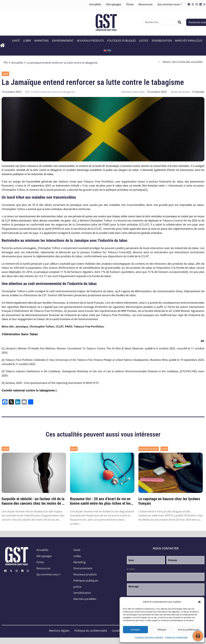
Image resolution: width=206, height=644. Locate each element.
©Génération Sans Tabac (20, 334)
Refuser (162, 630)
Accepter (135, 630)
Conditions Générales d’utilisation (149, 637)
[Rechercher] (180, 22)
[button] (199, 602)
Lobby (27, 41)
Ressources (146, 4)
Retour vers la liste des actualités (180, 62)
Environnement (63, 41)
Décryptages (114, 4)
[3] (130, 252)
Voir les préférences (188, 630)
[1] (146, 190)
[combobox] (160, 22)
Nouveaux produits (90, 41)
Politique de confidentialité (176, 637)
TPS (5, 63)
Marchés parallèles (189, 41)
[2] (75, 221)
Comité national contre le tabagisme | (29, 390)
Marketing (41, 41)
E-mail (131, 569)
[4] (187, 272)
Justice (144, 41)
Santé (16, 41)
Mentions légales (59, 631)
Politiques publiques (122, 41)
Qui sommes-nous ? (170, 4)
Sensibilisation (162, 41)
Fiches (130, 4)
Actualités (95, 4)
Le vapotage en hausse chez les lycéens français (169, 501)
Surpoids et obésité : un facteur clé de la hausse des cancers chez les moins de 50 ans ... (34, 501)
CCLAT (144, 225)
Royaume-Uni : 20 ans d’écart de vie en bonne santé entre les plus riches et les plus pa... (100, 501)
